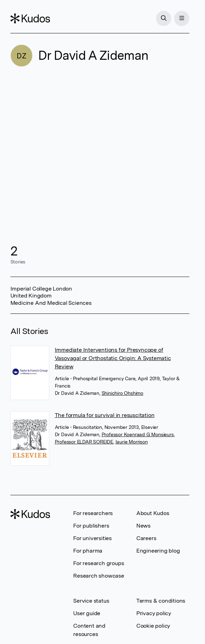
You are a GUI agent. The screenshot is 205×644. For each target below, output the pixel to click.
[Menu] (182, 18)
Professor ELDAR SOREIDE (84, 442)
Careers (146, 538)
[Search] (164, 18)
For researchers (93, 513)
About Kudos (153, 513)
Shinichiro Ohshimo (122, 393)
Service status (91, 601)
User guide (87, 613)
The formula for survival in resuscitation (105, 415)
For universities (92, 538)
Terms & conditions (161, 601)
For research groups (99, 563)
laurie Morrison (132, 442)
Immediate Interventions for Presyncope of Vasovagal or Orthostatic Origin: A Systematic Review (113, 358)
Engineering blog (158, 551)
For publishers (91, 526)
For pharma (88, 551)
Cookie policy (153, 626)
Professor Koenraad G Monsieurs (138, 434)
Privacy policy (154, 613)
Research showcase (99, 576)
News (143, 526)
